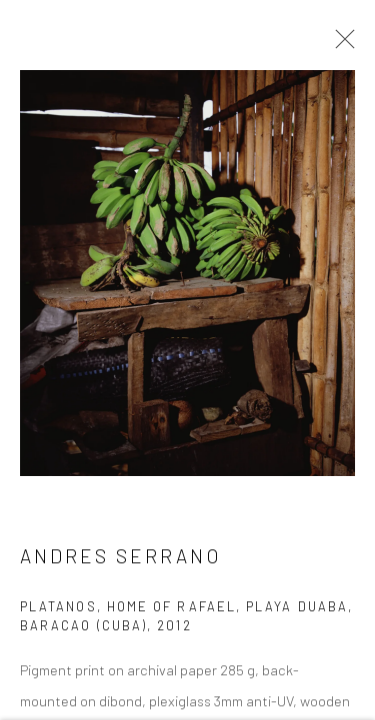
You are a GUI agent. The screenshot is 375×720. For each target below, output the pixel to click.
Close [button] (340, 45)
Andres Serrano (120, 558)
